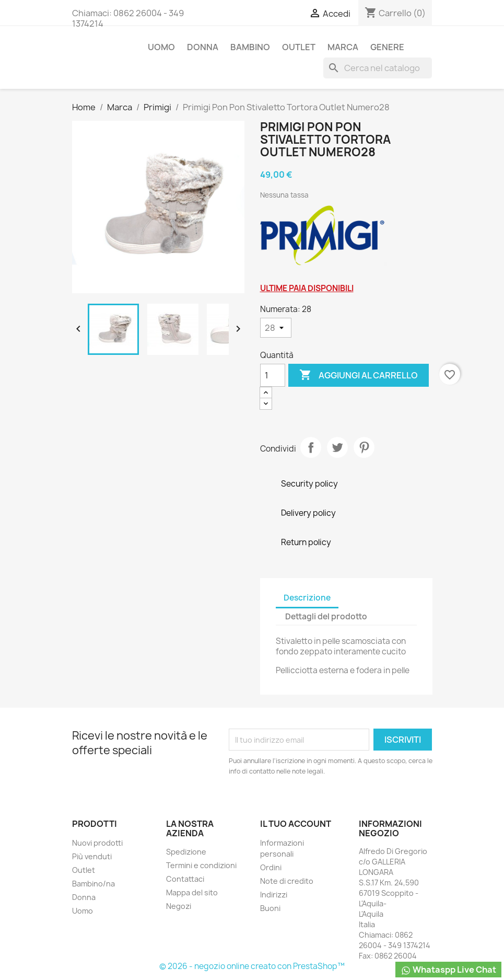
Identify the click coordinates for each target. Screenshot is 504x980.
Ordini (271, 867)
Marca (343, 47)
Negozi (179, 906)
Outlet (299, 47)
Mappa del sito (192, 892)
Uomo (161, 47)
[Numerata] (276, 328)
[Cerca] (378, 68)
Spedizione (186, 852)
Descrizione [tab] (307, 598)
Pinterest (364, 447)
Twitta (337, 447)
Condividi (311, 447)
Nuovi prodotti (97, 843)
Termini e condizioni (201, 865)
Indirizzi (274, 895)
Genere (387, 47)
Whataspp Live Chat (448, 970)
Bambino (250, 47)
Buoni (270, 908)
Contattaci (185, 879)
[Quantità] (273, 375)
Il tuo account (296, 824)
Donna (203, 47)
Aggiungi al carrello (359, 375)
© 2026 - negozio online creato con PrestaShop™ (252, 966)
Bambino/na (93, 884)
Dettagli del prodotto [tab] (326, 616)
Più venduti (92, 856)
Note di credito (287, 881)
